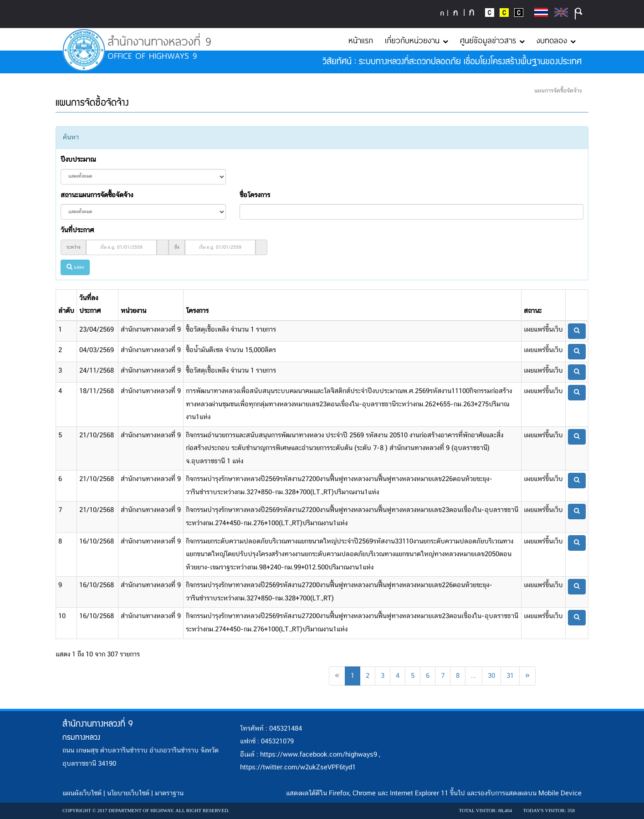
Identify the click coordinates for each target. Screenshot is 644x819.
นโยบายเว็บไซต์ (128, 793)
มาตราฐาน (169, 793)
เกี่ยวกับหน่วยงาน (417, 40)
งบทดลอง (556, 40)
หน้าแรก (361, 40)
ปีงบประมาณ (78, 160)
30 (491, 676)
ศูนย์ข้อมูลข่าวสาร (492, 40)
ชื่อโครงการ (255, 195)
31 (510, 676)
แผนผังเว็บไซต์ (82, 793)
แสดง (75, 267)
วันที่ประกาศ (77, 230)
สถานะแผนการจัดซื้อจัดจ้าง (97, 195)
